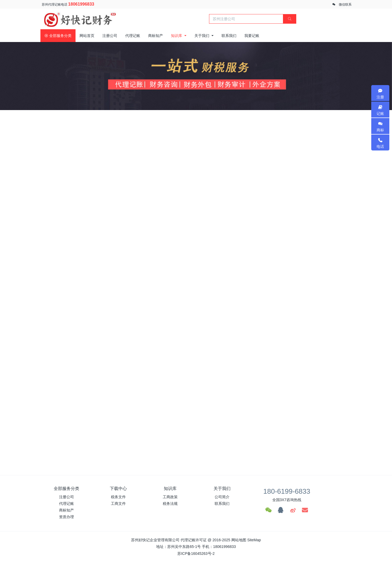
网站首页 (87, 36)
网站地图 (239, 540)
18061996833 (81, 4)
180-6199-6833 (287, 491)
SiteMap (254, 540)
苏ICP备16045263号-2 (196, 554)
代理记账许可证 (194, 540)
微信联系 (345, 5)
